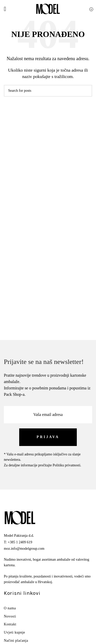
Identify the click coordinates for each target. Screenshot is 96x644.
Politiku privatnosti (67, 465)
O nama (10, 608)
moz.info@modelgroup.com (24, 549)
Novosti (10, 616)
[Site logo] (48, 9)
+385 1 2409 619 (20, 542)
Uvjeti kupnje (14, 632)
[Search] (48, 91)
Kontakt (10, 624)
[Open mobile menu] (5, 9)
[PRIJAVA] (48, 437)
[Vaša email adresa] (48, 415)
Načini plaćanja (16, 641)
